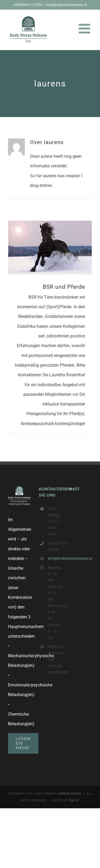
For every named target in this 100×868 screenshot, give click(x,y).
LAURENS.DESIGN (69, 794)
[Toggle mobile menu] (85, 28)
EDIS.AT (74, 800)
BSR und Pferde (64, 287)
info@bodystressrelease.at (67, 5)
